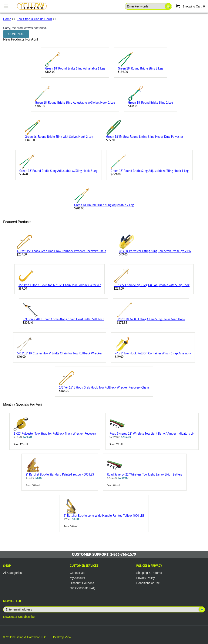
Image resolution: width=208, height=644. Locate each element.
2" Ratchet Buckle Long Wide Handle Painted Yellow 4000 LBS (104, 516)
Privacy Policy (146, 578)
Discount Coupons (82, 583)
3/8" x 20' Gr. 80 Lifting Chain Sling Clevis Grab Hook (151, 319)
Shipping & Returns (149, 573)
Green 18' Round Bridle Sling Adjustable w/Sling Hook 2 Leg (58, 171)
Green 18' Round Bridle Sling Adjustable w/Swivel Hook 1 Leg (75, 103)
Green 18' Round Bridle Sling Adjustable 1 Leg (75, 68)
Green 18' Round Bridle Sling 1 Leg (150, 103)
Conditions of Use (148, 583)
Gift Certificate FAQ (83, 588)
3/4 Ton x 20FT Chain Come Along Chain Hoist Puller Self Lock (63, 319)
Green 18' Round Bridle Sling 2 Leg (140, 68)
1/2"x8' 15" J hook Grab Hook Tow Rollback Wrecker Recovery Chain (61, 251)
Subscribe (201, 609)
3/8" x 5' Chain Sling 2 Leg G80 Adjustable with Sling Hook (152, 285)
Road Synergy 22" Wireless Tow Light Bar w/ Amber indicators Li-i (152, 434)
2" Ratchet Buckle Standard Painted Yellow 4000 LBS (60, 474)
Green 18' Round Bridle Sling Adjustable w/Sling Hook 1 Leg (150, 171)
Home (7, 19)
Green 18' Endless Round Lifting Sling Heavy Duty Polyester (145, 137)
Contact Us (77, 573)
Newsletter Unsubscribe (19, 617)
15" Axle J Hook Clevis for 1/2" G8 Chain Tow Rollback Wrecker (60, 285)
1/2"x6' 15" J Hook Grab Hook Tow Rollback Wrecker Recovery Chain (104, 387)
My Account (77, 578)
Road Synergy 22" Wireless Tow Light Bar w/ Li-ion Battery (145, 474)
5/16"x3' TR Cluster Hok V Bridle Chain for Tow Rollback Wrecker (60, 353)
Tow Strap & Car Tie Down (34, 19)
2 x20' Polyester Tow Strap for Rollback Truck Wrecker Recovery (55, 434)
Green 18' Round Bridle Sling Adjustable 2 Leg (104, 205)
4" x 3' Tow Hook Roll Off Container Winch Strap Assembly (153, 353)
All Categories (12, 573)
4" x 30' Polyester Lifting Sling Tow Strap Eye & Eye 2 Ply (155, 251)
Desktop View (62, 637)
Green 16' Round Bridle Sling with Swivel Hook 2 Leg (59, 137)
